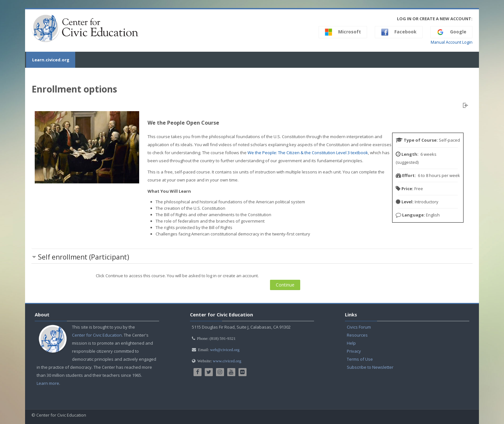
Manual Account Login (452, 42)
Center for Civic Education (97, 335)
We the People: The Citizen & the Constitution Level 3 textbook (308, 153)
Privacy (354, 351)
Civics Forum (359, 327)
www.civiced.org (227, 361)
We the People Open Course (183, 123)
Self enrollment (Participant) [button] (84, 257)
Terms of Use (360, 359)
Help (351, 343)
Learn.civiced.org (50, 60)
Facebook (399, 32)
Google (451, 32)
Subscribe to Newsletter (370, 367)
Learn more (48, 383)
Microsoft (343, 32)
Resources (357, 335)
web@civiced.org (225, 350)
